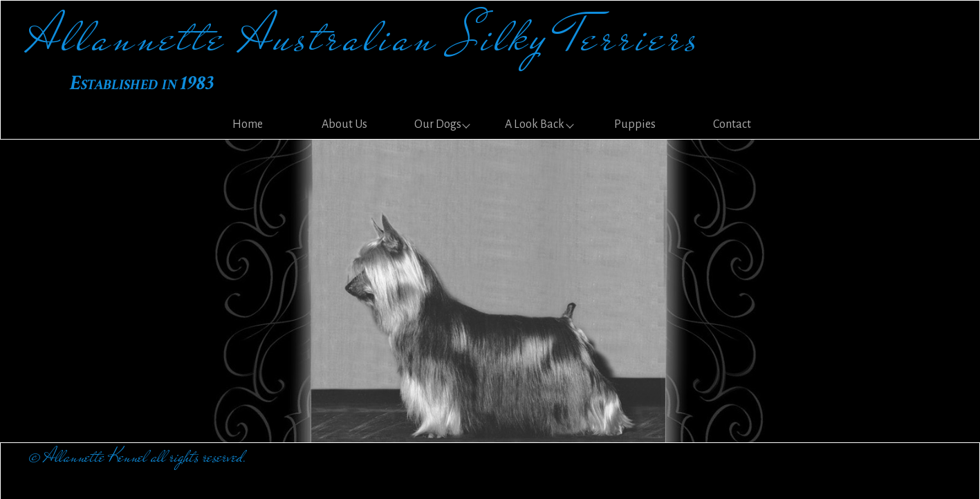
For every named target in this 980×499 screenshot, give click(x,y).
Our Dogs (438, 124)
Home (248, 124)
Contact (732, 124)
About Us (344, 124)
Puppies (635, 124)
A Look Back (535, 124)
